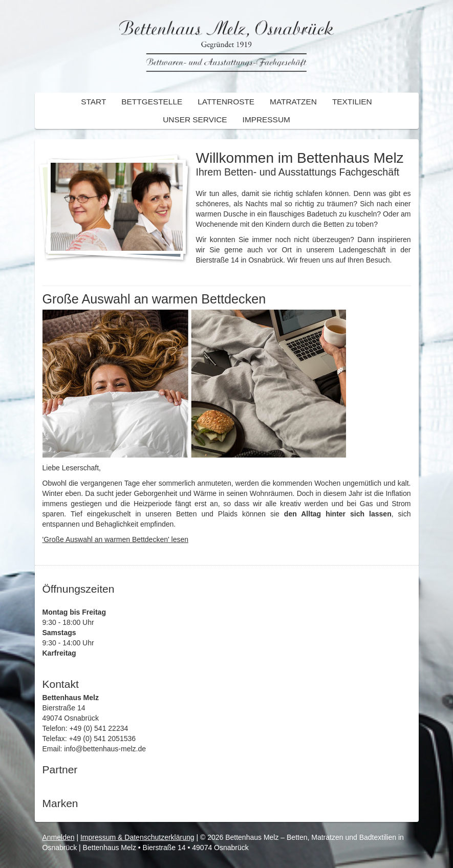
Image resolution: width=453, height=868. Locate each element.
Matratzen (293, 102)
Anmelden (59, 837)
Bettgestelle (152, 102)
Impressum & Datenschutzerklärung (137, 837)
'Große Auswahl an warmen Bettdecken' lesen (116, 539)
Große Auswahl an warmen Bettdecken (154, 299)
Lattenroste (226, 102)
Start (93, 102)
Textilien (352, 102)
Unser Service (195, 120)
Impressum (266, 120)
